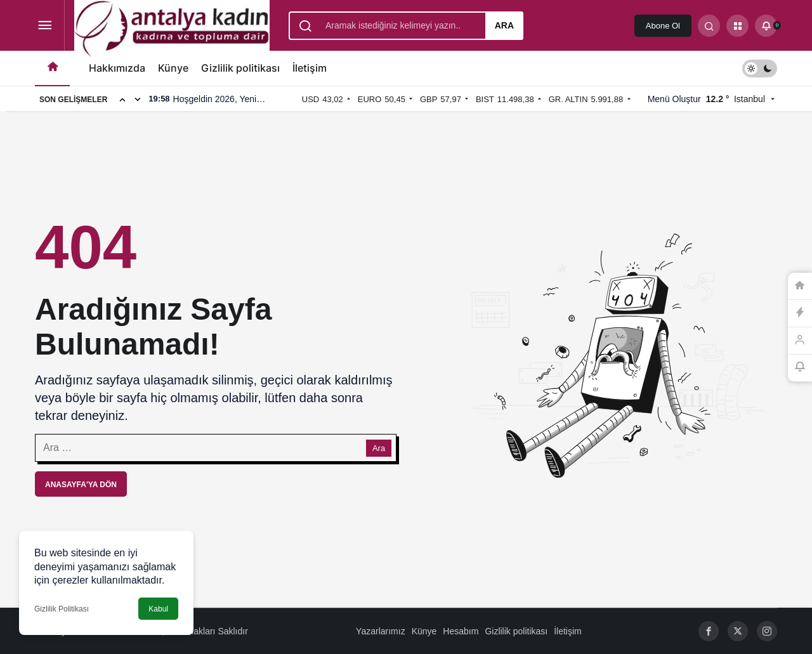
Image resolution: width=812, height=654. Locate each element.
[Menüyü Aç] (45, 26)
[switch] (760, 68)
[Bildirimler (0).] (766, 26)
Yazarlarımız (381, 631)
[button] (737, 26)
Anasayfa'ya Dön (81, 485)
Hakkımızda (117, 68)
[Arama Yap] (709, 26)
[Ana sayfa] (52, 68)
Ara (504, 25)
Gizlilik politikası (240, 68)
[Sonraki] (138, 99)
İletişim (310, 68)
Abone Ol (663, 26)
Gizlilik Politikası (62, 609)
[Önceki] (122, 99)
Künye (173, 68)
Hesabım (461, 631)
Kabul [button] (158, 609)
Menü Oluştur (674, 99)
